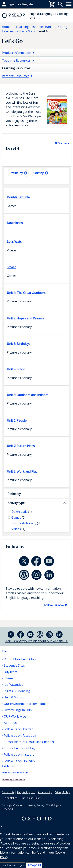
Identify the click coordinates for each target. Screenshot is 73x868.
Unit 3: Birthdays (19, 344)
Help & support (13, 4)
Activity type (16, 503)
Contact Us (8, 792)
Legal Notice (10, 798)
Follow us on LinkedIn (19, 761)
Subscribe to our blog (19, 748)
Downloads (15, 223)
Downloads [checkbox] (22, 512)
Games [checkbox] (18, 517)
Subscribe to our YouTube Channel (29, 742)
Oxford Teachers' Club (20, 659)
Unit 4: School (16, 369)
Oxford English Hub (18, 710)
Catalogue (8, 766)
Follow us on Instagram (20, 755)
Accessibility (45, 792)
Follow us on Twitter (18, 729)
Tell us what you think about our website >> (37, 641)
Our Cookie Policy (30, 798)
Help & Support (15, 697)
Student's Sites (14, 665)
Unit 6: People (17, 420)
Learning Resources (14, 779)
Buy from (9, 4)
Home (5, 651)
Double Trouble (18, 197)
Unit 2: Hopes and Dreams (25, 318)
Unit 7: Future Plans (21, 446)
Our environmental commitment (27, 704)
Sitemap (10, 678)
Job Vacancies (13, 685)
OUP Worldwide (15, 716)
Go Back (64, 143)
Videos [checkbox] (18, 529)
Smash (12, 267)
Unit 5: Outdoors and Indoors (28, 395)
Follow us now (54, 605)
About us (10, 723)
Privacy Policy (62, 792)
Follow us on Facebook (20, 736)
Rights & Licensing (17, 691)
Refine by (14, 494)
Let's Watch (15, 242)
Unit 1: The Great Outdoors (26, 293)
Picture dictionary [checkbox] (26, 523)
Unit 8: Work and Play (22, 471)
